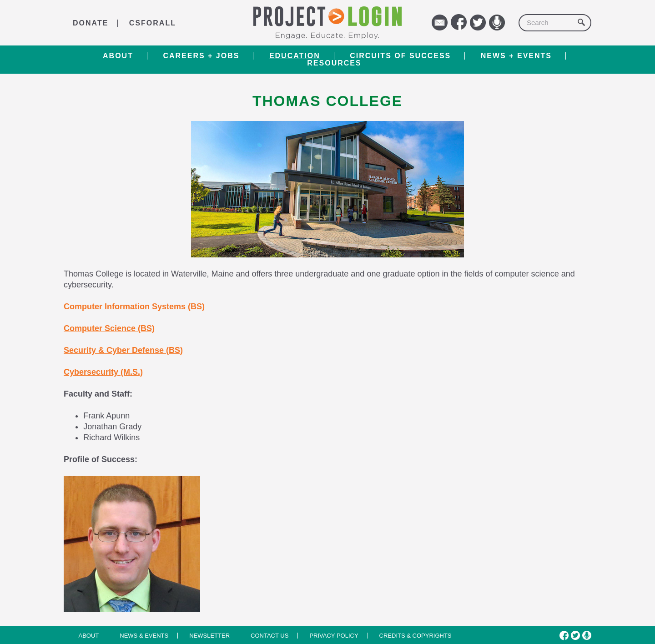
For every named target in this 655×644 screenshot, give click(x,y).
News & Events (144, 636)
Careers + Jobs (201, 56)
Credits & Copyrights (416, 636)
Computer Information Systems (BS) (134, 307)
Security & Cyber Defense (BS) (123, 350)
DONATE (91, 23)
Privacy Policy (334, 636)
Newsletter (209, 636)
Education (295, 56)
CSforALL (153, 23)
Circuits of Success (400, 56)
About (118, 56)
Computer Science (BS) (109, 328)
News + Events (516, 56)
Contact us (270, 636)
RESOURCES (334, 63)
